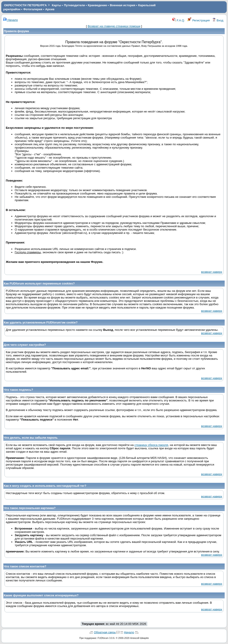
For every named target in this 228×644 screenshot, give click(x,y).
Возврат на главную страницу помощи (114, 26)
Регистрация (199, 20)
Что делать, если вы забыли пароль (31, 438)
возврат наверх (212, 272)
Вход (218, 20)
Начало (10, 20)
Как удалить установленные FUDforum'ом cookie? (41, 322)
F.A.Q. (179, 20)
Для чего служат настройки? (25, 345)
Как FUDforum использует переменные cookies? (39, 283)
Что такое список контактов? (25, 566)
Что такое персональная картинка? (30, 508)
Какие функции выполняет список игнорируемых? (41, 595)
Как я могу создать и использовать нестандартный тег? (45, 486)
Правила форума (16, 31)
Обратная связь (105, 632)
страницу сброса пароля (151, 445)
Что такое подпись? (18, 390)
